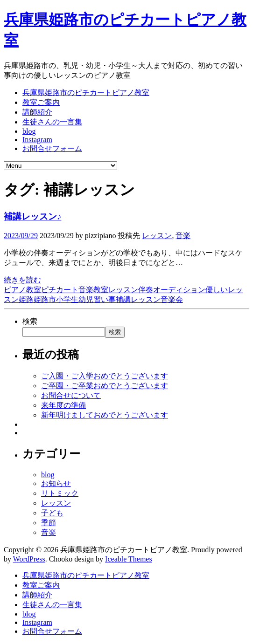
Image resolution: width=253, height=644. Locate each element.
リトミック (60, 493)
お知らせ (56, 483)
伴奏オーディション (172, 290)
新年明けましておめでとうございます (105, 415)
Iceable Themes (129, 559)
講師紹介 (37, 112)
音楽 (183, 236)
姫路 (26, 299)
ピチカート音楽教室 (75, 290)
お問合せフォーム (52, 148)
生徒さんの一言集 (52, 122)
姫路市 (45, 299)
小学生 (67, 299)
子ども (52, 513)
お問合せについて (71, 395)
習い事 (105, 299)
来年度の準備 (63, 405)
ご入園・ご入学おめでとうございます (105, 376)
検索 (30, 321)
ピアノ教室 (22, 290)
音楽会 (172, 299)
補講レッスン (138, 299)
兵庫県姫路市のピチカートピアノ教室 (86, 92)
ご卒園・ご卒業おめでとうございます (105, 386)
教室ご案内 (41, 102)
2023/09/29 (21, 236)
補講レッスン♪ (32, 216)
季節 (49, 523)
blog (29, 131)
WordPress (29, 559)
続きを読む (22, 280)
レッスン (157, 236)
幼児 (86, 299)
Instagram (37, 140)
